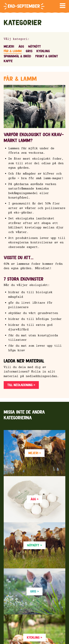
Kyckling (43, 51)
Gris (29, 51)
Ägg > (34, 499)
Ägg (21, 46)
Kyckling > (34, 637)
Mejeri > (35, 453)
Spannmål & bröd (17, 56)
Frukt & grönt (47, 56)
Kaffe (8, 61)
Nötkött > (34, 545)
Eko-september (24, 6)
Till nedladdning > (21, 385)
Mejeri (9, 46)
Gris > (34, 591)
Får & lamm (13, 51)
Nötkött (34, 46)
